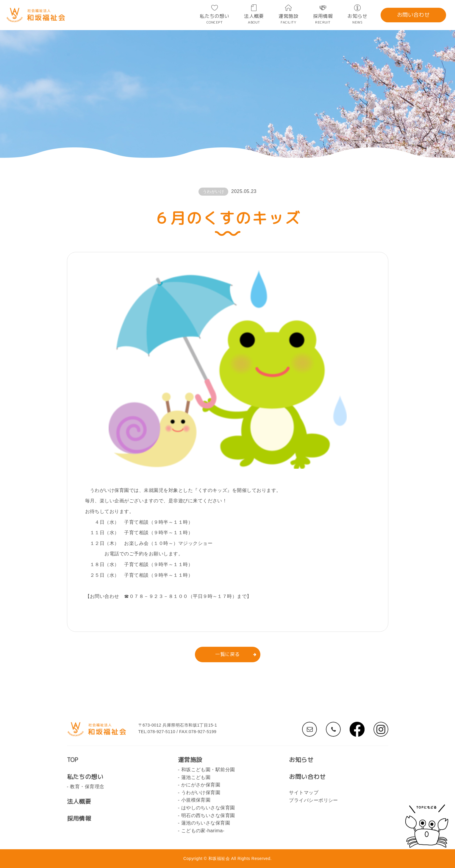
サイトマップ (304, 793)
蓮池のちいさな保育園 (206, 823)
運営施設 (288, 19)
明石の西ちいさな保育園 (208, 815)
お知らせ (357, 19)
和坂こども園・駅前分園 (208, 770)
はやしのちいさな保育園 (208, 808)
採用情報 (323, 19)
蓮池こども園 (196, 777)
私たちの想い (214, 19)
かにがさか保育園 (201, 785)
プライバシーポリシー (314, 800)
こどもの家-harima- (203, 831)
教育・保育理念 (87, 787)
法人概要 (254, 19)
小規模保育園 (196, 800)
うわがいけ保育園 (201, 793)
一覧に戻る (227, 654)
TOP (73, 760)
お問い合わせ (413, 15)
